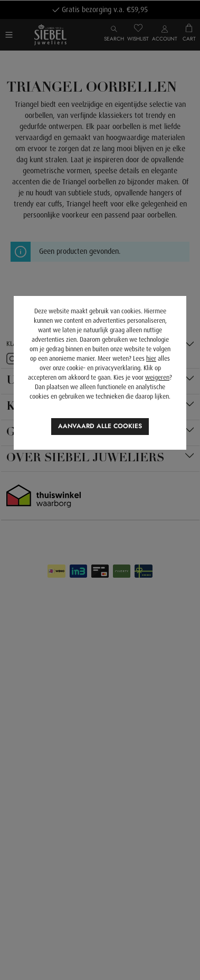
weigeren (157, 378)
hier (151, 359)
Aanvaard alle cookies (100, 426)
